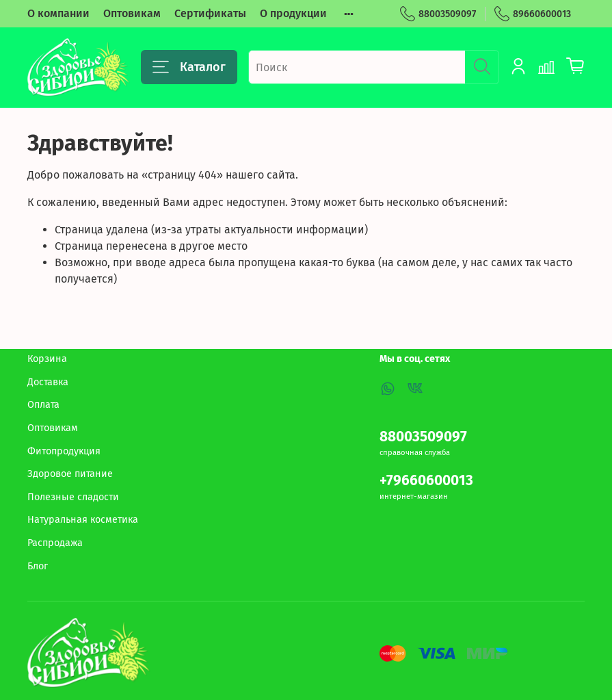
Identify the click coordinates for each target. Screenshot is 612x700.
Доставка (48, 382)
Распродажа (55, 543)
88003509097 (438, 14)
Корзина (47, 359)
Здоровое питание (70, 474)
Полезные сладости (73, 497)
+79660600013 (426, 481)
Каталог (189, 67)
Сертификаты (210, 13)
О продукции (293, 13)
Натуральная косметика (83, 520)
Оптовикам (132, 13)
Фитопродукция (64, 451)
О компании (58, 13)
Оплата (43, 405)
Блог (38, 566)
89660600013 (533, 14)
